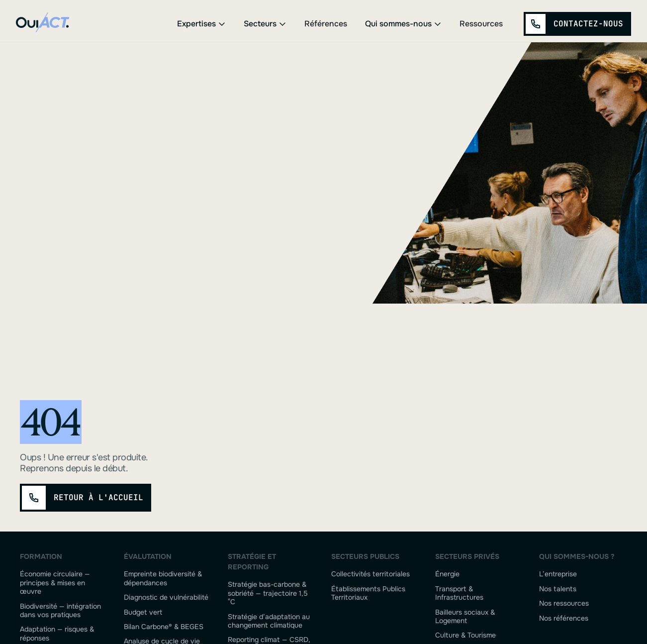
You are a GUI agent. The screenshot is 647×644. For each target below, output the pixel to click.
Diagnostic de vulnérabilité (166, 597)
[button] (201, 24)
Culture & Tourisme (465, 635)
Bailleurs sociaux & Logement (465, 617)
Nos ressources (564, 603)
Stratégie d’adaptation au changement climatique (269, 621)
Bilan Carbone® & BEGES (164, 627)
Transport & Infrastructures (459, 593)
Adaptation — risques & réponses (57, 634)
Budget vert (143, 612)
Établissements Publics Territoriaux (368, 593)
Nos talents (558, 589)
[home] (45, 24)
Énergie (447, 574)
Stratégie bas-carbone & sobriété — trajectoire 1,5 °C (268, 593)
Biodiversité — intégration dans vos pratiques (60, 611)
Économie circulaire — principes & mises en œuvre (55, 583)
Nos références (564, 618)
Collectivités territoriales (370, 574)
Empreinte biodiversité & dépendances (163, 578)
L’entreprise (558, 574)
